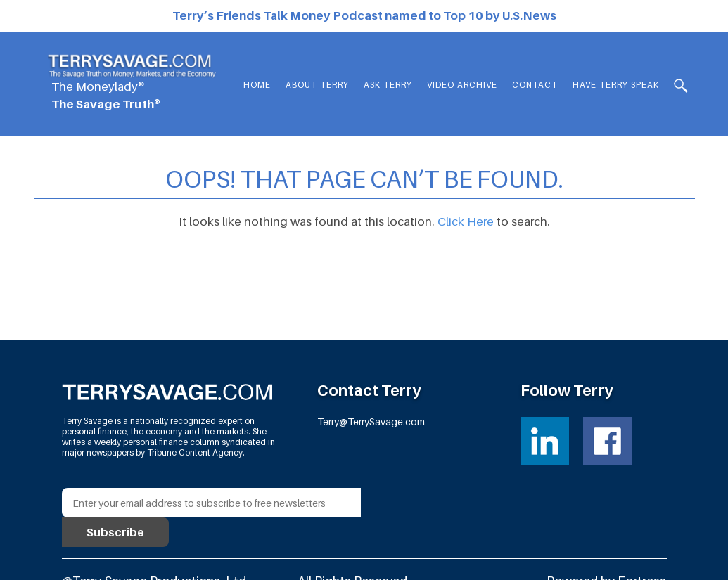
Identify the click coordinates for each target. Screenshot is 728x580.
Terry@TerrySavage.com (371, 421)
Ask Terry (388, 85)
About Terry (317, 85)
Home (257, 85)
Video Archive (462, 85)
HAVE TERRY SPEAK (616, 85)
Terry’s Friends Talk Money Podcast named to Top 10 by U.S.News (364, 15)
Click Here (466, 221)
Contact (535, 85)
